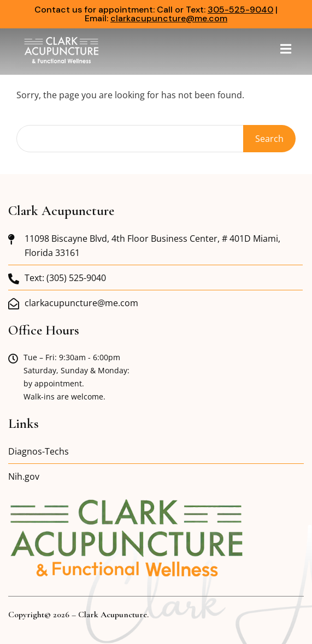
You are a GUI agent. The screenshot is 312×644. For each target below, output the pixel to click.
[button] (286, 49)
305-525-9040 (240, 10)
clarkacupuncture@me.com (169, 18)
